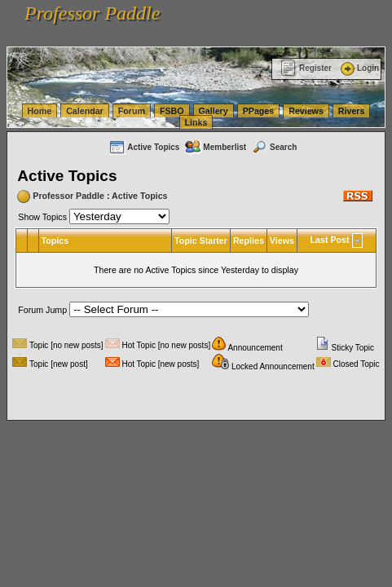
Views (282, 241)
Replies (249, 241)
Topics (55, 241)
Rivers (352, 111)
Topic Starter (201, 241)
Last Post (330, 240)
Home (40, 111)
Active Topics (144, 147)
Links (196, 122)
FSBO (172, 111)
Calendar (85, 111)
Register (306, 68)
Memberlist (215, 147)
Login (359, 68)
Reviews (306, 111)
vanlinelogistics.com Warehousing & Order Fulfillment (218, 38)
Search (274, 147)
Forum (132, 111)
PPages (259, 111)
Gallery (214, 111)
